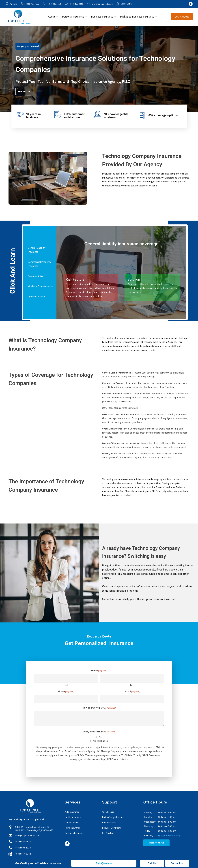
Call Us (152, 863)
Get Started (25, 91)
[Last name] (132, 678)
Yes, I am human (100, 741)
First (66, 685)
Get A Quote (182, 17)
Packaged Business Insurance (137, 17)
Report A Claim (109, 822)
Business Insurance (102, 17)
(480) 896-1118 (54, 4)
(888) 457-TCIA (32, 4)
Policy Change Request (113, 817)
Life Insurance (72, 822)
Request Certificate (112, 828)
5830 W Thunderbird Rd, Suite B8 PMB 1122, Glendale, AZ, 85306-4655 (34, 829)
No (100, 737)
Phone (66, 692)
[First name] (66, 678)
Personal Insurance (73, 17)
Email (132, 692)
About (52, 17)
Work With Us (156, 843)
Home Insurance (73, 828)
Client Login (126, 4)
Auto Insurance (72, 812)
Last (132, 685)
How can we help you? (99, 708)
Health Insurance (73, 817)
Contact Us (177, 863)
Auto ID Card (108, 812)
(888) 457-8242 (23, 854)
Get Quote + (104, 863)
